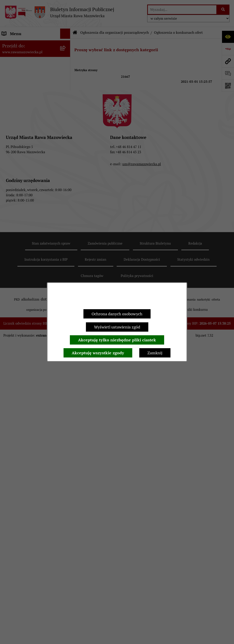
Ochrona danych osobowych (117, 314)
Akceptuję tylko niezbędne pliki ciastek (117, 340)
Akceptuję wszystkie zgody (98, 353)
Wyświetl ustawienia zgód (117, 327)
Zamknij (155, 353)
